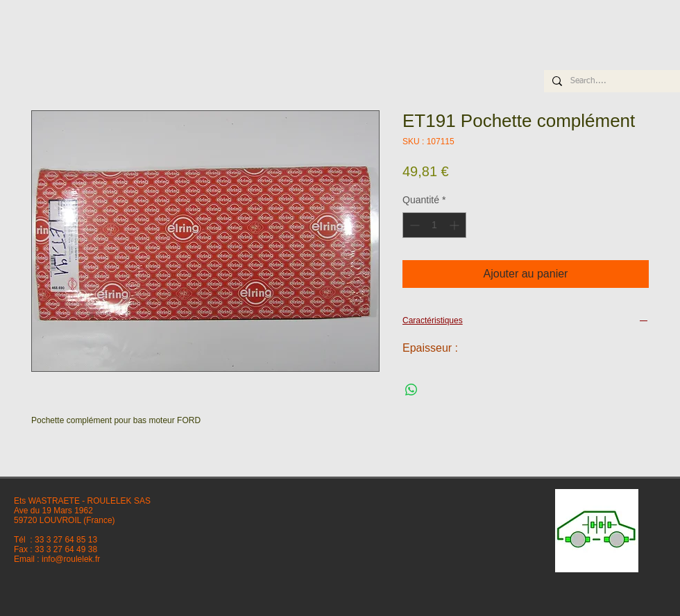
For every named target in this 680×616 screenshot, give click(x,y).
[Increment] (456, 225)
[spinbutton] (434, 225)
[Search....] (611, 82)
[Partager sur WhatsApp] (411, 390)
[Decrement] (413, 225)
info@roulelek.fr (71, 559)
